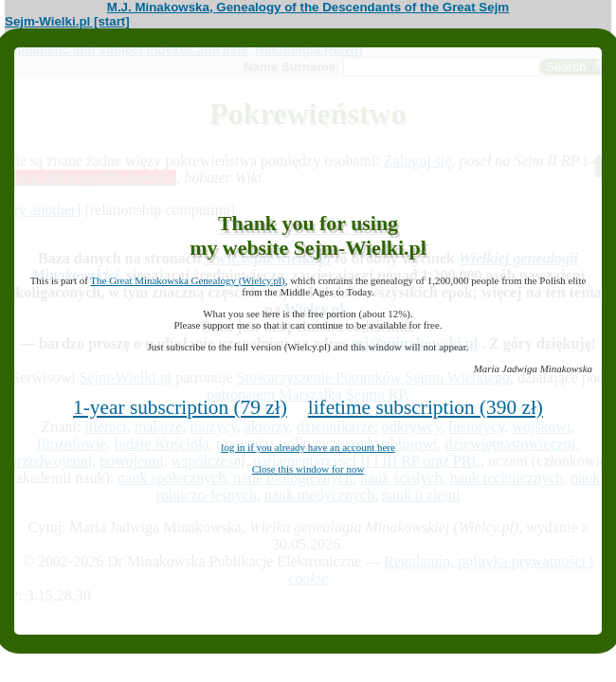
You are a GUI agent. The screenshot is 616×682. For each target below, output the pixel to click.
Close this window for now (308, 469)
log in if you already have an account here (308, 447)
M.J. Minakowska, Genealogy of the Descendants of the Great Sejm (308, 7)
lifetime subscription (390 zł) (426, 407)
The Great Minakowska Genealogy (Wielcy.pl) (187, 280)
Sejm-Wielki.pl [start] (67, 21)
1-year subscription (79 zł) (180, 407)
